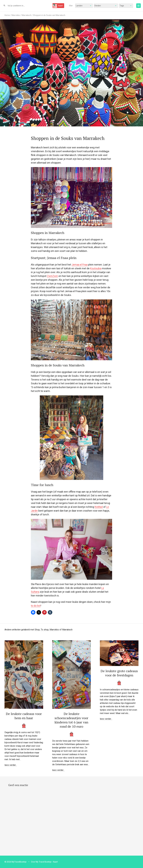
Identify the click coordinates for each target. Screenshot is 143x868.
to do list (36, 606)
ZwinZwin (52, 276)
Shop (37, 630)
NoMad (99, 507)
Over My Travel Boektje (41, 862)
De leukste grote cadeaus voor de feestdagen (119, 673)
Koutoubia (96, 268)
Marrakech (27, 15)
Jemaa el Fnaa (80, 265)
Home (7, 15)
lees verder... (11, 765)
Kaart (55, 862)
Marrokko (16, 15)
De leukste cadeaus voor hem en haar (24, 716)
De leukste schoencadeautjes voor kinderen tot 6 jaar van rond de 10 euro (71, 720)
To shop (45, 630)
